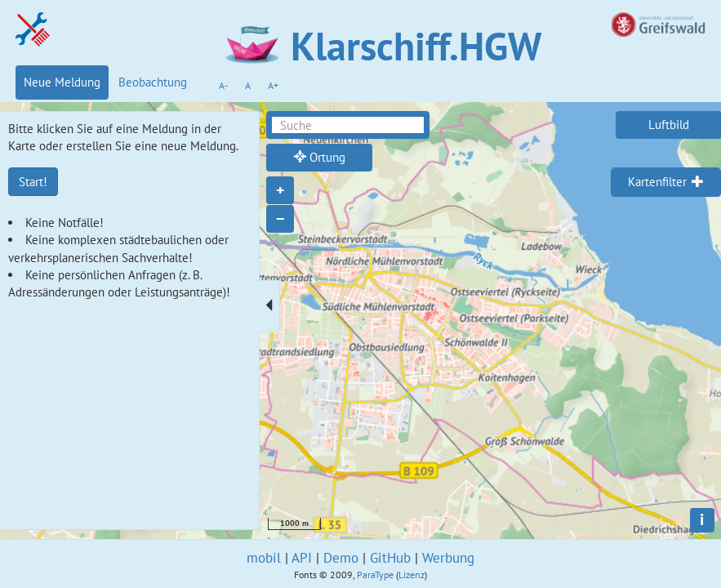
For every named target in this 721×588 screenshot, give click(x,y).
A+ (273, 85)
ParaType (375, 575)
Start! (33, 182)
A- (223, 85)
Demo (341, 558)
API (302, 558)
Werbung (448, 558)
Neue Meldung (62, 82)
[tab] (666, 182)
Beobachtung (153, 82)
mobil (264, 558)
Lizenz (412, 575)
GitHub (390, 558)
